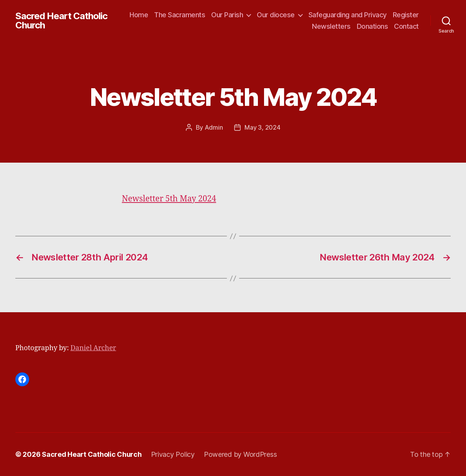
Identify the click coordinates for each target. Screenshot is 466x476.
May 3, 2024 (262, 127)
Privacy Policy (173, 454)
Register (406, 15)
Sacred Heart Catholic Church (61, 21)
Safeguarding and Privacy (348, 15)
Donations (372, 26)
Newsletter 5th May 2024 (169, 199)
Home (139, 15)
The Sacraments (180, 15)
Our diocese (276, 15)
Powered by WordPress (240, 454)
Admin (214, 127)
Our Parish (227, 15)
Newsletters (331, 26)
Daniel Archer (93, 348)
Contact (406, 26)
